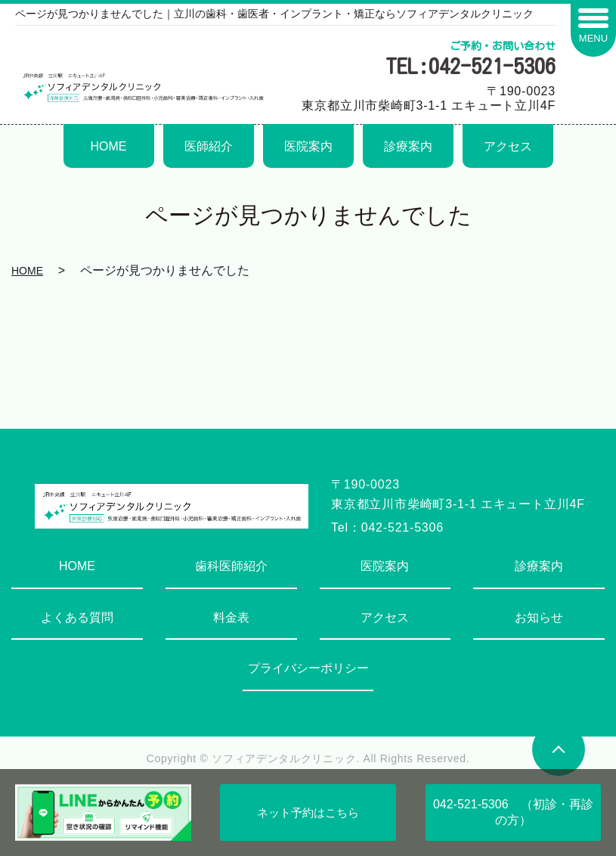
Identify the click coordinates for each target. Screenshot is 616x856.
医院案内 (308, 146)
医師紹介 (209, 146)
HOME (109, 146)
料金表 (231, 617)
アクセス (508, 146)
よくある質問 (77, 617)
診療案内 (408, 146)
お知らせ (539, 617)
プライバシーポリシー (308, 668)
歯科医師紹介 (231, 566)
